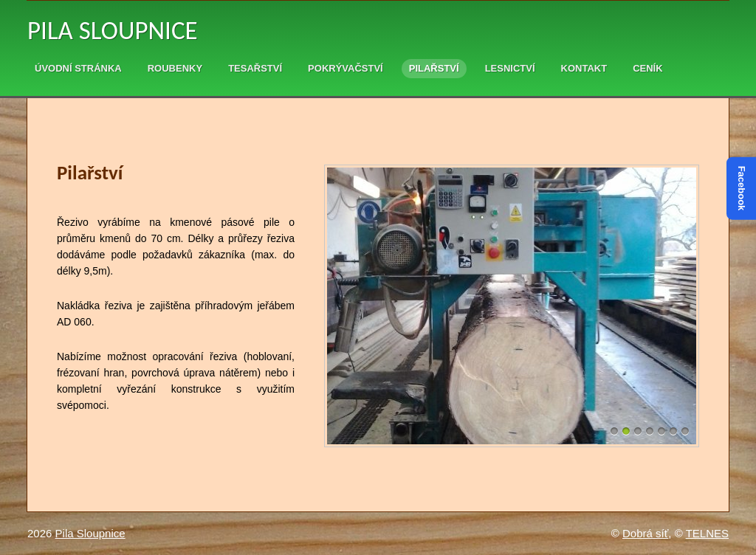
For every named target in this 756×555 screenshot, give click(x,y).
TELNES (707, 533)
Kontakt (584, 68)
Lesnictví (510, 68)
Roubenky (175, 68)
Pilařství (434, 68)
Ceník (647, 68)
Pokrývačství (346, 68)
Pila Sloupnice (113, 30)
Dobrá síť (645, 533)
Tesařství (255, 68)
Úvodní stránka (78, 68)
